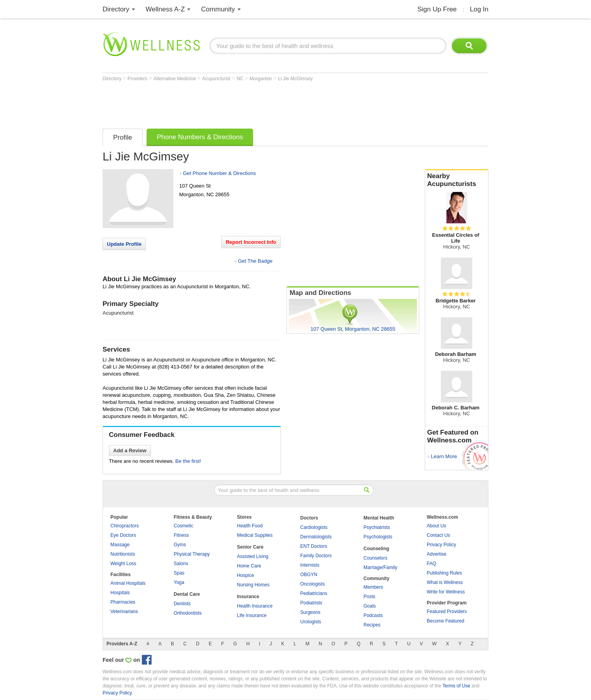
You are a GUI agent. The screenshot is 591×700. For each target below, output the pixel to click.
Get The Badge (255, 261)
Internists (310, 565)
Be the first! (188, 461)
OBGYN (309, 575)
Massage (120, 545)
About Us (436, 526)
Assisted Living (253, 556)
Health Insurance (255, 606)
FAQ (431, 564)
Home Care (249, 566)
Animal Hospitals (128, 583)
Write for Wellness (446, 592)
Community (218, 9)
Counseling (376, 549)
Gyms (180, 545)
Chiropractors (125, 526)
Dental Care (187, 594)
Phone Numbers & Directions (200, 137)
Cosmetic (184, 526)
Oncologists (313, 584)
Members (373, 587)
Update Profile (124, 244)
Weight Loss (123, 564)
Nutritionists (123, 554)
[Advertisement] (246, 103)
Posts (369, 597)
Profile (123, 137)
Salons (181, 564)
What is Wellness (445, 582)
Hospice (245, 575)
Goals (370, 606)
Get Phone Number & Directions (219, 173)
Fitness (181, 535)
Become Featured (445, 621)
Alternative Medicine (175, 79)
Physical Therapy (192, 554)
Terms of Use (456, 686)
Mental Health (379, 518)
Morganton (262, 79)
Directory (116, 9)
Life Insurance (252, 615)
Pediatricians (314, 593)
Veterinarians (124, 612)
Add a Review (130, 450)
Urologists (311, 622)
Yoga (179, 582)
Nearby (457, 180)
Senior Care (250, 547)
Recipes (372, 625)
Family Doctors (316, 556)
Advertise (437, 554)
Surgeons (310, 612)
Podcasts (373, 615)
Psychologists (378, 537)
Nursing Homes (253, 585)
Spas (179, 573)
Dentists (182, 604)
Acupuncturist (217, 79)
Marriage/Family (380, 567)
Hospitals (120, 593)
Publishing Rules (444, 573)
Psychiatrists (377, 527)
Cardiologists (314, 527)
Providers (138, 79)
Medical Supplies (255, 535)
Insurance (248, 597)
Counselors (375, 558)
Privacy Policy (441, 545)
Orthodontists (188, 613)
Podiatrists (311, 603)
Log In (479, 9)
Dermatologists (316, 537)
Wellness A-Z (165, 9)
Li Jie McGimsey (295, 79)
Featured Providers (447, 612)
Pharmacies (123, 602)
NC (241, 79)
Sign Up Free (437, 9)
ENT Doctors (314, 546)
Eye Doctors (123, 535)
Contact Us (438, 535)
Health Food (250, 526)
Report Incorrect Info (251, 242)
